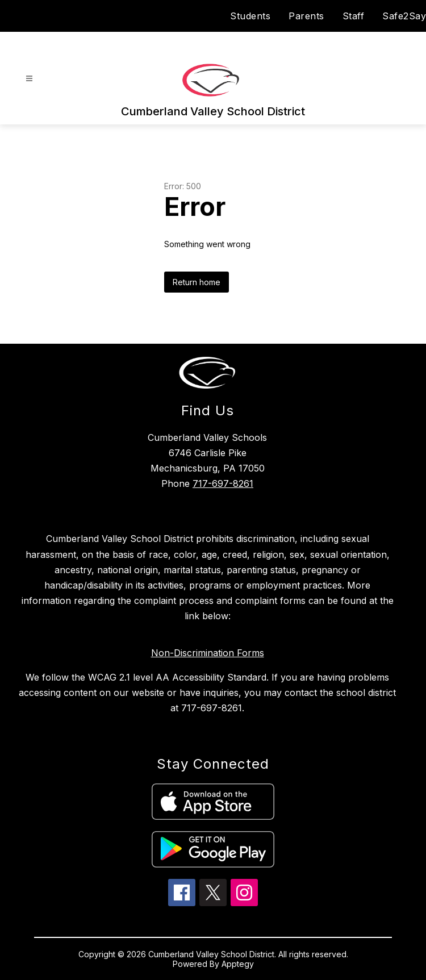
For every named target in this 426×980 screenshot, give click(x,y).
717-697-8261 (223, 483)
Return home (197, 282)
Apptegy (238, 964)
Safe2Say (404, 16)
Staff (354, 16)
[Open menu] (29, 79)
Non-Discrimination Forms (208, 653)
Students (250, 16)
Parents (306, 16)
